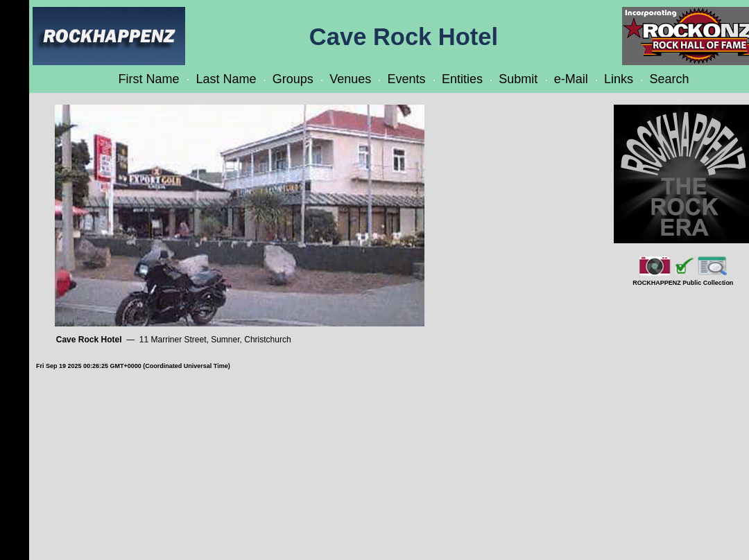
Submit (518, 79)
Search (669, 79)
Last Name (226, 79)
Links (619, 79)
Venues (350, 79)
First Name (149, 79)
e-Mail (571, 79)
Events (407, 79)
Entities (462, 79)
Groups (293, 79)
